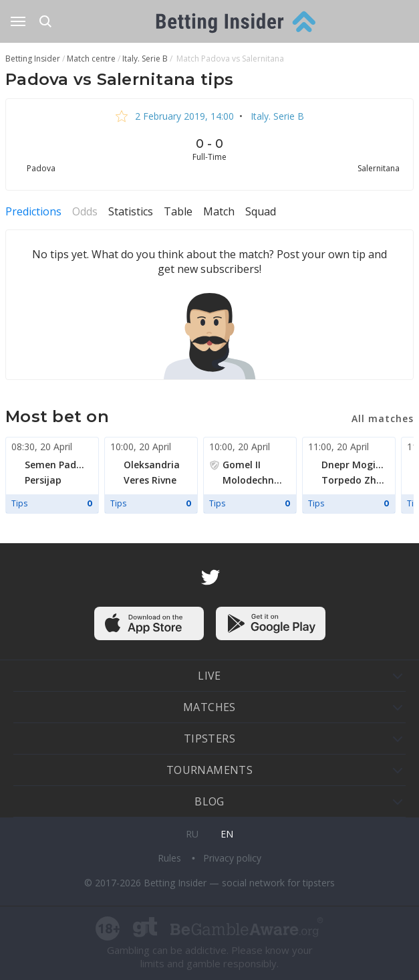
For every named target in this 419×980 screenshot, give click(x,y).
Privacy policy (232, 858)
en (227, 834)
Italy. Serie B (276, 116)
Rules (171, 858)
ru (192, 834)
